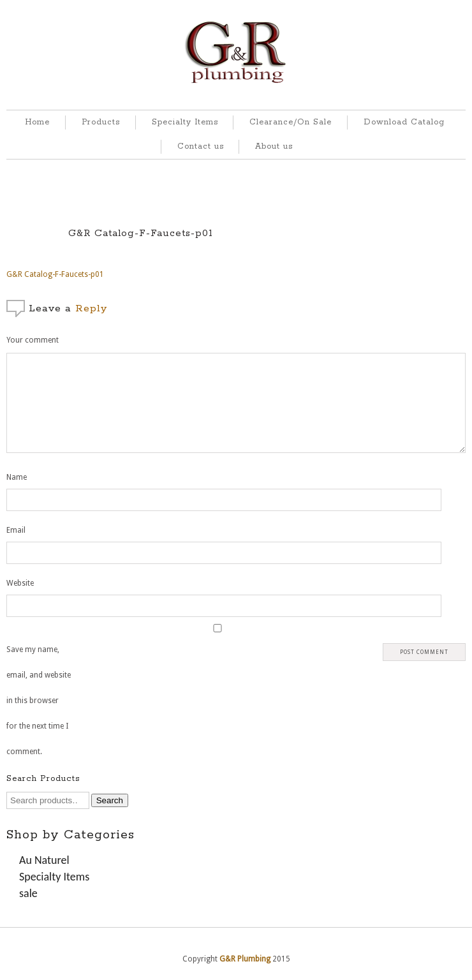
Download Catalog (404, 122)
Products (101, 122)
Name (17, 477)
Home (37, 122)
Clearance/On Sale (291, 122)
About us (274, 146)
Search (110, 800)
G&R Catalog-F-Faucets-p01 (141, 233)
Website (20, 583)
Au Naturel (44, 860)
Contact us (201, 146)
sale (28, 893)
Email (16, 530)
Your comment (33, 340)
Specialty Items (185, 122)
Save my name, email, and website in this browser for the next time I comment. (39, 701)
